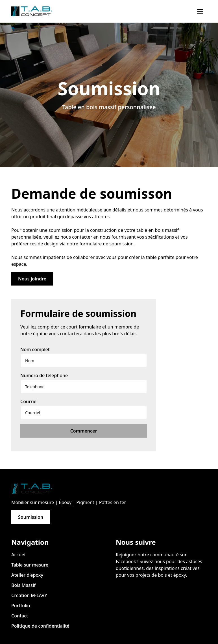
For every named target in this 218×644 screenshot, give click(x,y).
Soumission (31, 517)
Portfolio (21, 606)
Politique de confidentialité (40, 626)
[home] (34, 11)
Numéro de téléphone (44, 375)
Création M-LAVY (29, 595)
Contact (20, 616)
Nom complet (35, 349)
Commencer (84, 431)
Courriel (29, 401)
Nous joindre (32, 279)
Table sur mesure (30, 565)
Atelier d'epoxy (27, 575)
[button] (200, 11)
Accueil (19, 555)
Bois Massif (23, 585)
